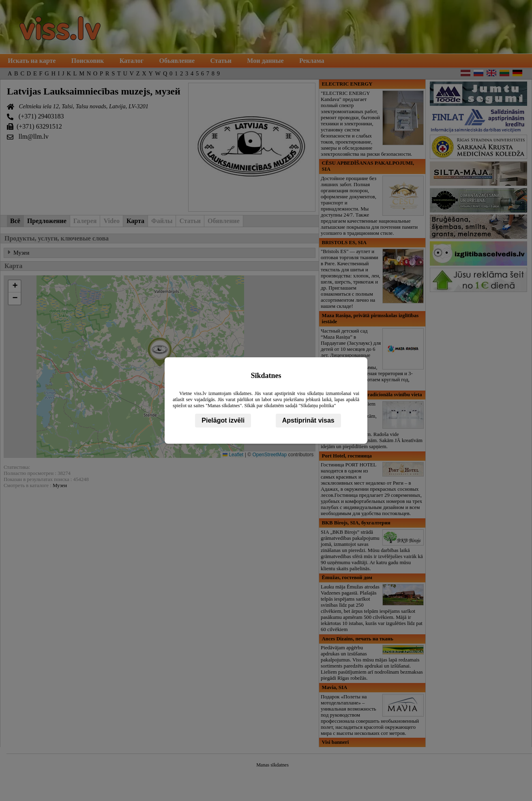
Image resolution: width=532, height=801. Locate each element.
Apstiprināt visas (308, 420)
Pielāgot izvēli (223, 420)
